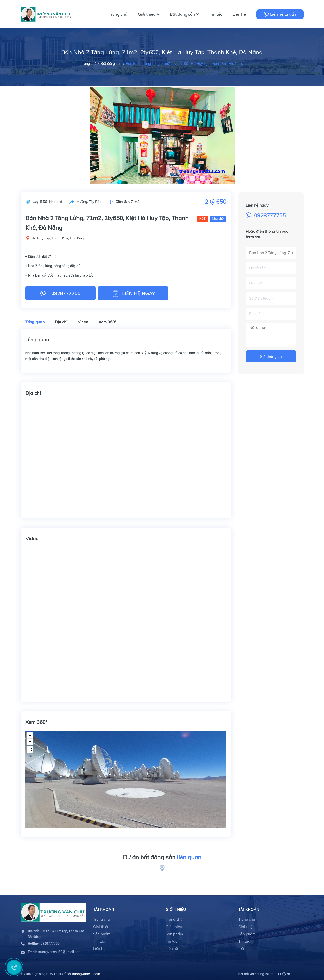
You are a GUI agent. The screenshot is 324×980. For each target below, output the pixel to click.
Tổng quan (35, 322)
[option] (162, 135)
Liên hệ (239, 14)
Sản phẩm (102, 934)
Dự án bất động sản (162, 857)
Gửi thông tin (271, 356)
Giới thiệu (149, 14)
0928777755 (270, 215)
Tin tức (216, 14)
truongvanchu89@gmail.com (55, 952)
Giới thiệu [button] (176, 909)
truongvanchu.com (86, 974)
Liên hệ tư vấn (283, 14)
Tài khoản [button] (104, 909)
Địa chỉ (61, 322)
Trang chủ (118, 14)
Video (83, 322)
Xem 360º (108, 322)
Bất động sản (184, 14)
